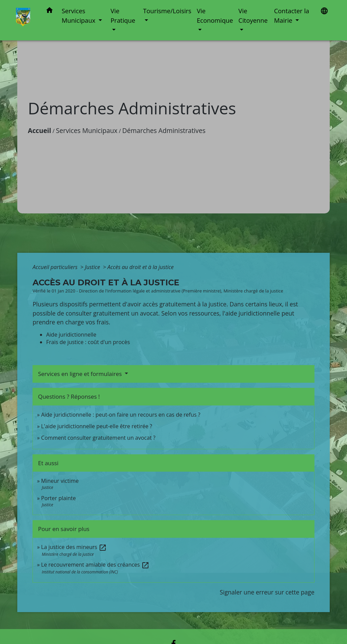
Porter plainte (58, 498)
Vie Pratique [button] (123, 15)
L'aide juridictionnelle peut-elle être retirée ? (97, 426)
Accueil (39, 130)
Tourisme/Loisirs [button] (167, 11)
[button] (49, 11)
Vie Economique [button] (215, 15)
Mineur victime (60, 481)
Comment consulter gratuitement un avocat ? (98, 438)
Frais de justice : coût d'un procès (88, 342)
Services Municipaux (87, 130)
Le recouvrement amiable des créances (95, 565)
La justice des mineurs (74, 547)
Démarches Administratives (164, 130)
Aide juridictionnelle (71, 335)
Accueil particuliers (56, 267)
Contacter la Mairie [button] (292, 15)
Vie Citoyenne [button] (253, 15)
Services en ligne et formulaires (81, 374)
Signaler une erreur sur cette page (267, 592)
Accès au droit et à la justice (140, 267)
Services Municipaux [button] (79, 15)
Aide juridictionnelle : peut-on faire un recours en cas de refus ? (121, 415)
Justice (93, 267)
